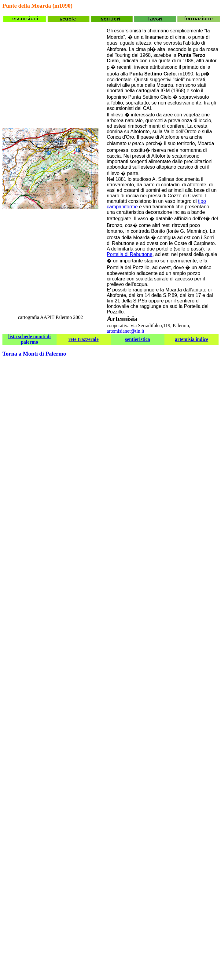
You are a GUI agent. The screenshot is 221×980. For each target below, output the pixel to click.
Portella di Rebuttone (129, 254)
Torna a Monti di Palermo (34, 354)
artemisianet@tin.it (125, 331)
